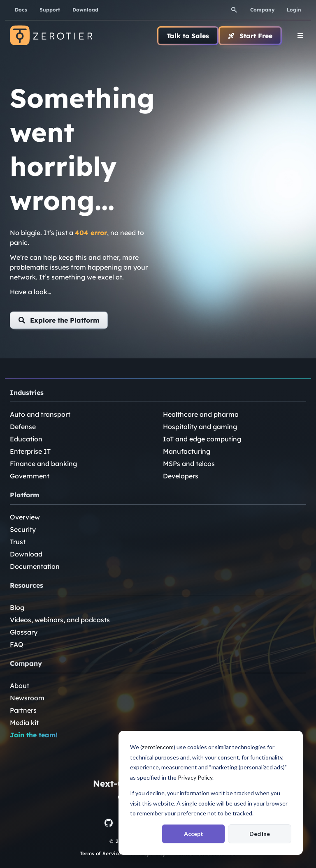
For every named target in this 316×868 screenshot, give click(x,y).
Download (26, 554)
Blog (17, 607)
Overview (25, 517)
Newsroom (27, 698)
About (20, 686)
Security (23, 529)
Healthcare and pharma (201, 414)
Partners (23, 710)
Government (30, 476)
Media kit (24, 723)
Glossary (24, 632)
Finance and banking (43, 464)
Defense (23, 427)
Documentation (35, 566)
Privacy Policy (195, 777)
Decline (260, 834)
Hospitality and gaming (200, 427)
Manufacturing (187, 451)
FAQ (17, 644)
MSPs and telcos (189, 464)
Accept (194, 834)
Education (26, 439)
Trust (18, 542)
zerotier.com (158, 747)
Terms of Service (100, 853)
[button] (59, 320)
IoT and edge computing (202, 439)
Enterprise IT (30, 451)
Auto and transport (40, 414)
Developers (181, 476)
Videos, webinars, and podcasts (60, 620)
